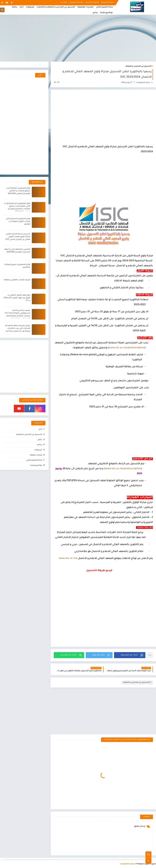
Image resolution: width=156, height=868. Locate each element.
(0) (57, 83)
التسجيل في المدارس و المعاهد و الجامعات (56, 7)
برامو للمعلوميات (127, 864)
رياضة (15, 7)
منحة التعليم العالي (104, 7)
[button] (130, 655)
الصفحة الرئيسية (108, 2)
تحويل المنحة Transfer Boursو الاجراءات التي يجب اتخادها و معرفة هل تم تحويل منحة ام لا (18, 329)
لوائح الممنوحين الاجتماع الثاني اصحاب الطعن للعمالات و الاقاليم (18, 222)
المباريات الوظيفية (85, 7)
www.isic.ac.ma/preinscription (127, 348)
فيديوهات (30, 7)
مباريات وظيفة (36, 455)
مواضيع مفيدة (106, 13)
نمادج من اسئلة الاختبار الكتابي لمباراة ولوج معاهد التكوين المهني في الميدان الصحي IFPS (18, 237)
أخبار (22, 7)
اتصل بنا (64, 2)
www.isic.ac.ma (68, 558)
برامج (95, 13)
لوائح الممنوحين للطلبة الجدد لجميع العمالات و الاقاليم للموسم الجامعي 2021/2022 (18, 191)
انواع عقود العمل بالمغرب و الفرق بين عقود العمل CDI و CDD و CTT (17, 298)
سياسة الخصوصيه (76, 2)
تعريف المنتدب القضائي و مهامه (17, 280)
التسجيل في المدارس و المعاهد (138, 66)
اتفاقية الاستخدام (92, 2)
